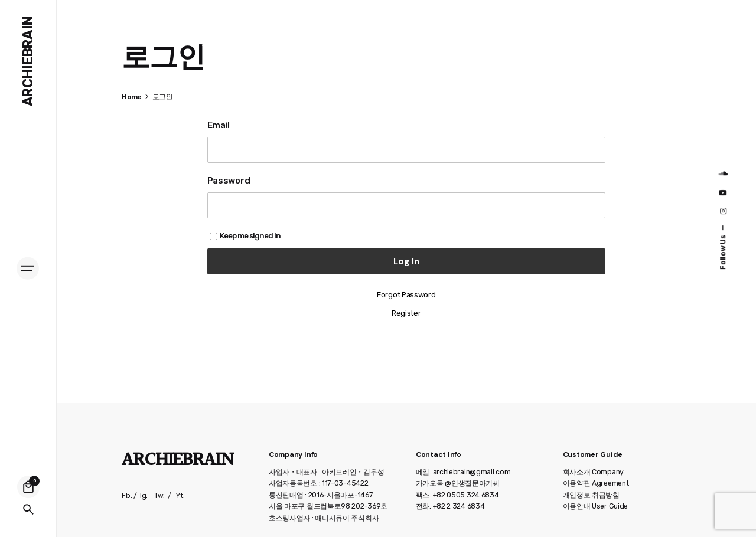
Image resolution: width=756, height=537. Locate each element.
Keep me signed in (245, 236)
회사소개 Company (593, 472)
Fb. (127, 496)
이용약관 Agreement (596, 483)
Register (406, 313)
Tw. (159, 496)
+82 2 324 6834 (459, 506)
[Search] (28, 509)
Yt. (180, 496)
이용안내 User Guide (596, 506)
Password (229, 181)
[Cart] (28, 487)
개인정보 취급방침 (591, 495)
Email (219, 125)
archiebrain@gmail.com (472, 472)
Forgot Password (406, 295)
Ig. (144, 496)
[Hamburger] (28, 268)
